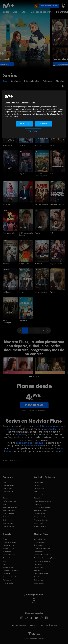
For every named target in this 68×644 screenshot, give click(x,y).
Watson (53, 292)
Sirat (36, 492)
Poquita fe (23, 321)
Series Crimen (8, 520)
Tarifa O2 (37, 577)
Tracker (38, 233)
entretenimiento (33, 446)
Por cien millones (42, 204)
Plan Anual (38, 571)
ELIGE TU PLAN (34, 405)
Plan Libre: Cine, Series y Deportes (46, 558)
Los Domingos (39, 482)
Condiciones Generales (42, 548)
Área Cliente (38, 545)
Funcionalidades (40, 542)
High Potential (56, 263)
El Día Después (8, 552)
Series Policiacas (9, 514)
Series (6, 12)
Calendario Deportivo (10, 577)
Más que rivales (9, 233)
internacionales (49, 426)
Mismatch (39, 263)
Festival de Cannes (40, 511)
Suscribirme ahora (49, 6)
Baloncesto (7, 558)
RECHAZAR (24, 124)
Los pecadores (39, 489)
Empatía (22, 174)
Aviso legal (33, 625)
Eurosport (6, 574)
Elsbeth (22, 145)
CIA (20, 204)
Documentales (8, 523)
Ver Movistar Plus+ (40, 539)
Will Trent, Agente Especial (26, 234)
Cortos (5, 498)
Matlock (38, 145)
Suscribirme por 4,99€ (18, 64)
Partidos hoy (7, 580)
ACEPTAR (44, 124)
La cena (37, 485)
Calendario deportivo (42, 12)
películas (39, 443)
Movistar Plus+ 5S (40, 526)
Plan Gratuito (39, 567)
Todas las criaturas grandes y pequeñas (42, 175)
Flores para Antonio (41, 495)
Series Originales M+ (10, 507)
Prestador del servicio (19, 625)
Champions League (10, 542)
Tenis (5, 561)
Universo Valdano (9, 555)
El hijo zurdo (24, 263)
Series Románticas (9, 511)
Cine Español (7, 489)
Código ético (38, 552)
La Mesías (7, 292)
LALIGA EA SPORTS (9, 545)
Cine (15, 12)
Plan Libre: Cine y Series (42, 561)
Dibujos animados (40, 517)
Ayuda (34, 601)
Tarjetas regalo (39, 580)
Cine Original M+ (9, 485)
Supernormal (8, 204)
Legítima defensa (57, 204)
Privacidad (44, 625)
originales (51, 429)
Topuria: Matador (9, 567)
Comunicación (39, 583)
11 (43, 331)
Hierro (21, 292)
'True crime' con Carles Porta (44, 507)
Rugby (5, 564)
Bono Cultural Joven (41, 574)
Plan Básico (38, 564)
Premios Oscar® (40, 514)
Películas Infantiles (9, 501)
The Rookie (7, 145)
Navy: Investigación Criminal (8, 322)
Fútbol (24, 12)
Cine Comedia (8, 492)
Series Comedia (8, 517)
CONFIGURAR (33, 131)
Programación (8, 583)
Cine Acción (7, 495)
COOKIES (54, 625)
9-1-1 (52, 233)
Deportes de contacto (10, 571)
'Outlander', (12, 429)
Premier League (8, 548)
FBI (4, 174)
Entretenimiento (9, 526)
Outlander (38, 498)
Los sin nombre (41, 292)
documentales (24, 443)
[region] (34, 114)
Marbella (6, 263)
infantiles (21, 434)
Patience (54, 174)
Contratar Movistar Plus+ (42, 555)
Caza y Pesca (38, 523)
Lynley (53, 145)
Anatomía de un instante (42, 501)
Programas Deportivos (42, 520)
